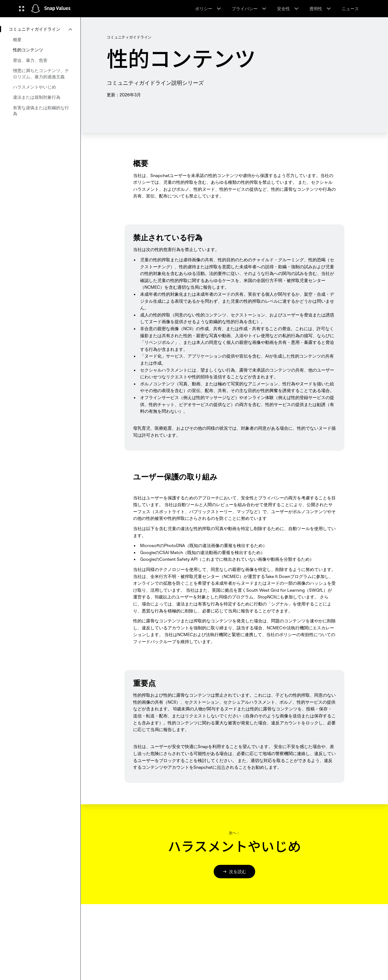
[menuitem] (40, 29)
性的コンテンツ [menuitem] (28, 50)
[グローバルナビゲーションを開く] (22, 9)
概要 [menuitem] (17, 40)
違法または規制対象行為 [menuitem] (37, 97)
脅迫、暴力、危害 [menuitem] (30, 60)
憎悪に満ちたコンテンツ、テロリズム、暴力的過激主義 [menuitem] (41, 73)
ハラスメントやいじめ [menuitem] (34, 87)
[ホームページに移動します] (36, 9)
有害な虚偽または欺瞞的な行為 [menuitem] (41, 111)
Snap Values (57, 9)
